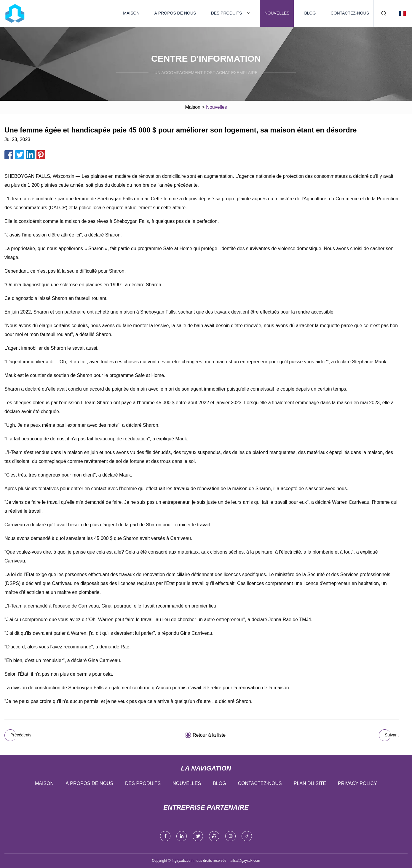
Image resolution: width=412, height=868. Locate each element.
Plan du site (310, 783)
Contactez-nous (350, 13)
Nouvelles (277, 13)
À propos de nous (175, 13)
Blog (310, 13)
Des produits (226, 13)
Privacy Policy (357, 783)
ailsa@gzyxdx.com (245, 861)
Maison (131, 13)
